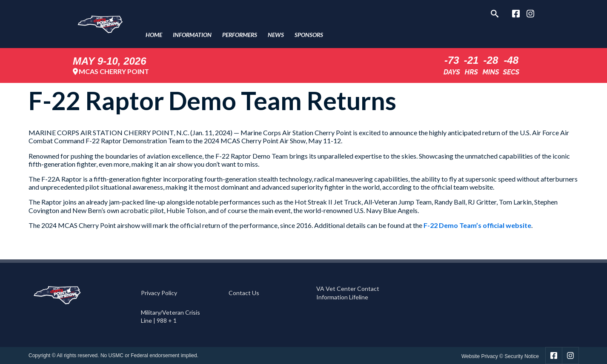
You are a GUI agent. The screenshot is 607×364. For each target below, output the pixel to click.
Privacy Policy (159, 293)
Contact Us (244, 293)
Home (154, 35)
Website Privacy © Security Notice (500, 356)
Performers (240, 35)
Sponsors (309, 35)
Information (192, 35)
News (276, 35)
